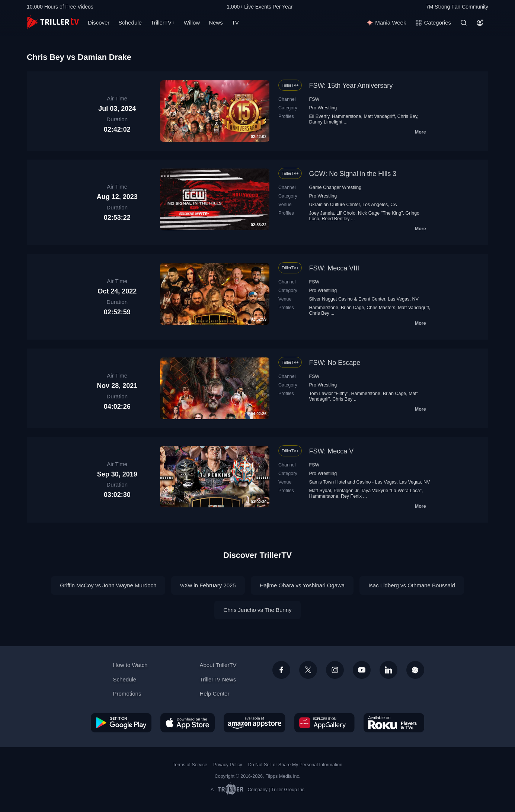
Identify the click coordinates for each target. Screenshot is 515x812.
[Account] (480, 23)
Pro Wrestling (323, 108)
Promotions (127, 694)
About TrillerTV (218, 665)
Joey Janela (322, 213)
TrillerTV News (218, 679)
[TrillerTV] (53, 23)
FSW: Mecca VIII (334, 268)
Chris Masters (381, 308)
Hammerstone (346, 116)
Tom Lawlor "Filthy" (329, 394)
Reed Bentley (336, 219)
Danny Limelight (326, 122)
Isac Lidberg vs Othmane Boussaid (412, 585)
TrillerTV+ (163, 23)
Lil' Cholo (346, 213)
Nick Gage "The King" (380, 213)
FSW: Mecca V (332, 451)
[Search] (464, 23)
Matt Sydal (320, 491)
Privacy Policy (228, 765)
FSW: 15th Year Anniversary (351, 86)
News (216, 23)
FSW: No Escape (335, 363)
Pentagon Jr (346, 491)
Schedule (130, 23)
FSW (314, 99)
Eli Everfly (319, 116)
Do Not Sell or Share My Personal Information (295, 765)
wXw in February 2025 (208, 585)
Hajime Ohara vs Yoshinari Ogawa (302, 585)
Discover (99, 23)
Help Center (214, 694)
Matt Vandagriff (379, 116)
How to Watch (130, 665)
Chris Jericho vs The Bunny (257, 610)
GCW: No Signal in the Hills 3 (353, 174)
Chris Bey (407, 116)
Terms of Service (190, 765)
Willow (192, 23)
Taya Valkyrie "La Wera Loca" (391, 491)
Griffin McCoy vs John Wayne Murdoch (108, 585)
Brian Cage (352, 308)
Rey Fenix (351, 496)
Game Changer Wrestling (335, 187)
